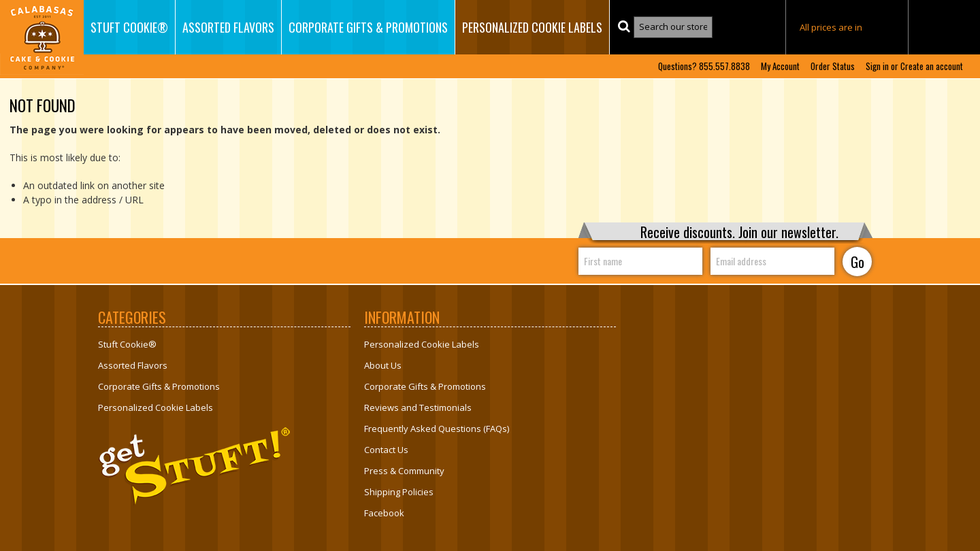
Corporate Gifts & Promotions (368, 27)
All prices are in (847, 27)
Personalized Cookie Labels (532, 27)
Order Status (833, 66)
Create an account (932, 66)
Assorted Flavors (228, 27)
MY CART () (944, 28)
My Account (780, 66)
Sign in (877, 66)
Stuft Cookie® (129, 27)
